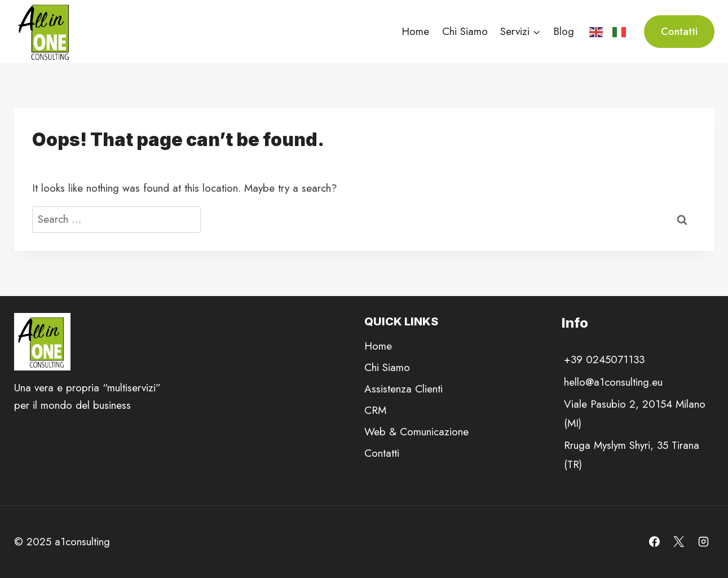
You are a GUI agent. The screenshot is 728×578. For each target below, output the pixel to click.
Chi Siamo (465, 31)
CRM (375, 410)
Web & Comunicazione (416, 432)
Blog (564, 31)
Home (415, 31)
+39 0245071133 (604, 359)
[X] (679, 542)
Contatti (679, 32)
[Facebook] (654, 542)
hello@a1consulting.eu (613, 382)
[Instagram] (704, 542)
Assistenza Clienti (403, 389)
